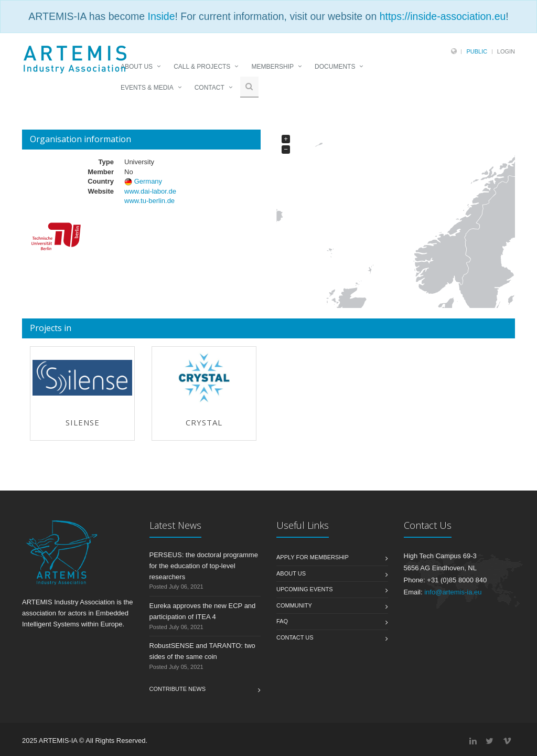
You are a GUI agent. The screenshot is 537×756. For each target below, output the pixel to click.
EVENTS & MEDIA (147, 88)
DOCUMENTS (335, 67)
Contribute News (178, 689)
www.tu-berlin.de (149, 201)
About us (291, 573)
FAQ (282, 621)
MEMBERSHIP (272, 67)
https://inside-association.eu (443, 16)
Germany (148, 181)
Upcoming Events (305, 589)
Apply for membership (313, 557)
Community (294, 605)
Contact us (295, 637)
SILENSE (83, 422)
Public (477, 51)
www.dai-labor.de (150, 191)
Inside (161, 16)
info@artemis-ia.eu (453, 592)
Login (506, 51)
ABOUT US (137, 67)
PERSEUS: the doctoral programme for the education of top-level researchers (204, 566)
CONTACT (210, 88)
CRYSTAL (204, 422)
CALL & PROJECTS (202, 67)
